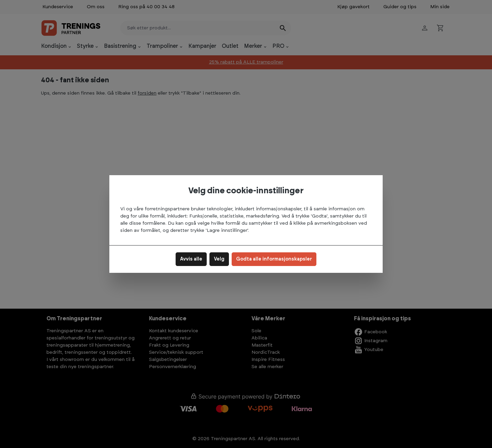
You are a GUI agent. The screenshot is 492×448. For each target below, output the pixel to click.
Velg (219, 259)
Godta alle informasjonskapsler (274, 259)
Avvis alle (191, 259)
